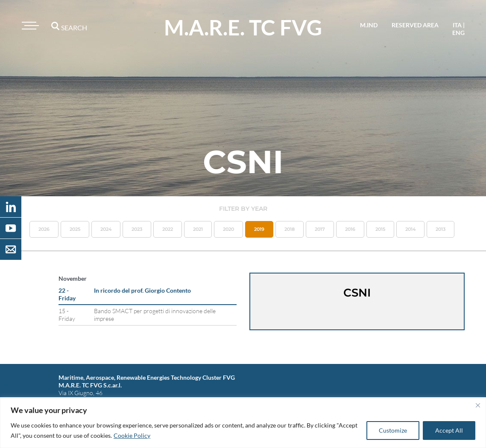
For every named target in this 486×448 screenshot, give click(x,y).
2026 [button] (44, 229)
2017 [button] (320, 229)
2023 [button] (137, 229)
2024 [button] (106, 229)
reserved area (415, 25)
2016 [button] (350, 229)
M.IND (369, 25)
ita (457, 25)
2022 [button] (168, 229)
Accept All (449, 430)
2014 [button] (410, 229)
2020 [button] (228, 229)
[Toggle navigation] (29, 26)
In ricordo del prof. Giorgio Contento (142, 290)
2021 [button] (198, 229)
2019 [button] (259, 229)
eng (458, 33)
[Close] (478, 405)
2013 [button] (441, 229)
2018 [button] (290, 229)
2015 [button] (380, 229)
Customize (393, 430)
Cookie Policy (132, 435)
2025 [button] (75, 229)
